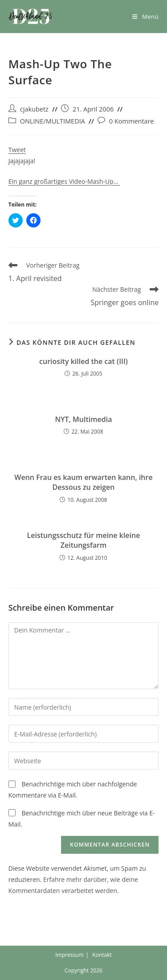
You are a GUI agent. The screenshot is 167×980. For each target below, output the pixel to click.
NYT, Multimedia (84, 419)
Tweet (17, 150)
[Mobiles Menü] (145, 17)
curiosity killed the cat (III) (83, 361)
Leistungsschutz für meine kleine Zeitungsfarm (84, 540)
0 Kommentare (132, 121)
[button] (31, 17)
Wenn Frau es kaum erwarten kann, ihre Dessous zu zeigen (83, 482)
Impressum (69, 955)
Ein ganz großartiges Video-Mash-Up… (64, 181)
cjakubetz (34, 109)
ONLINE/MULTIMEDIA (53, 121)
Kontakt (102, 955)
